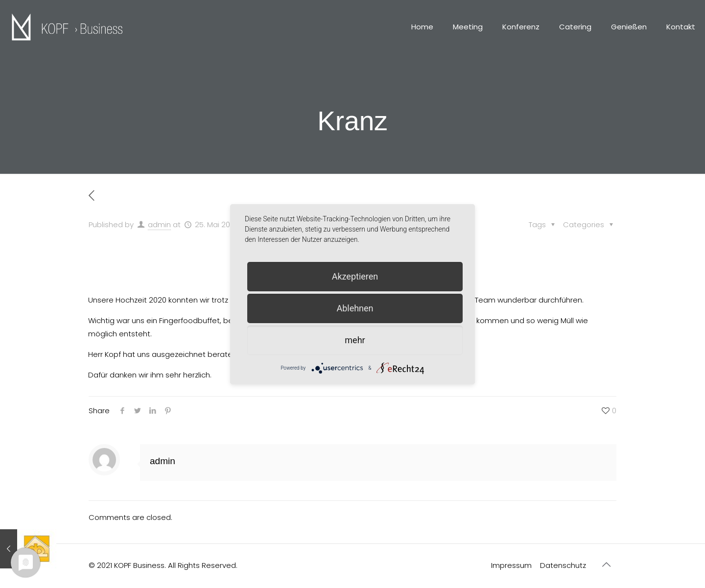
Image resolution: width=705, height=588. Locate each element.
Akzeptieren (355, 276)
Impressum (511, 565)
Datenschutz (563, 565)
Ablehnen (355, 308)
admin (159, 224)
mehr (355, 340)
